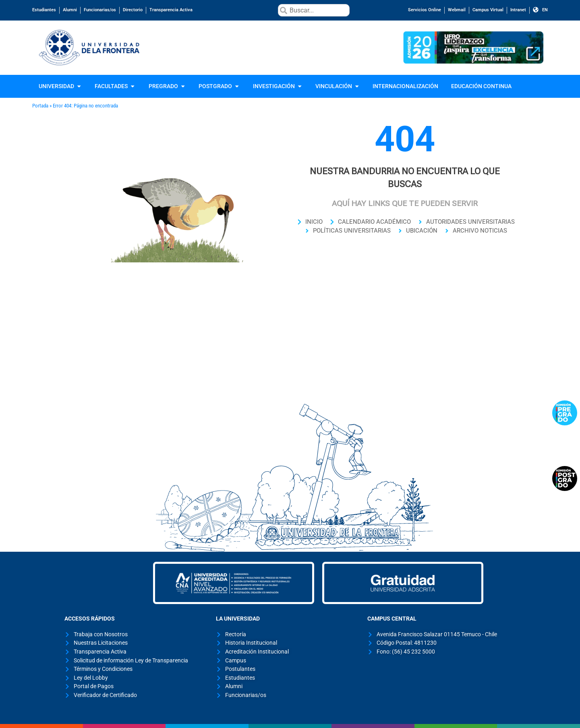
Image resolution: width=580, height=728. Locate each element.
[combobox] (314, 10)
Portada (40, 106)
